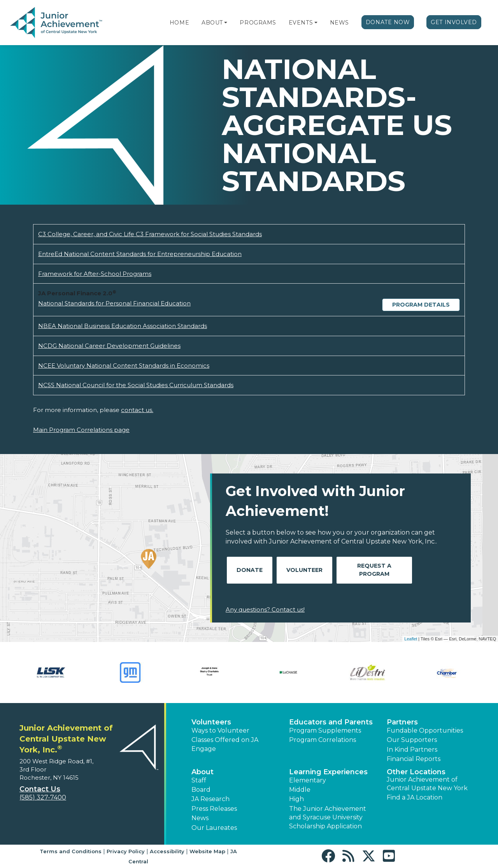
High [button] (296, 799)
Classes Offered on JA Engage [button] (225, 744)
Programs (258, 23)
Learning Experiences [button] (328, 772)
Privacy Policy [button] (126, 851)
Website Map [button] (207, 851)
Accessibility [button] (167, 851)
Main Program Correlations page (81, 430)
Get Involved (454, 22)
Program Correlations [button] (323, 740)
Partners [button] (402, 722)
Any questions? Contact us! (265, 609)
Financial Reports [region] (414, 759)
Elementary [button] (308, 780)
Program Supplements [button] (325, 730)
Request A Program (374, 570)
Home (179, 23)
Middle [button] (300, 790)
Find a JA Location (415, 797)
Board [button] (201, 790)
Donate (250, 570)
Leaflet (411, 639)
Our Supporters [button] (412, 740)
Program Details (421, 305)
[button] (226, 23)
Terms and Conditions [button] (71, 851)
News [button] (200, 818)
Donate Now (388, 22)
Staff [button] (199, 780)
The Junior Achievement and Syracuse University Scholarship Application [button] (328, 817)
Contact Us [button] (40, 789)
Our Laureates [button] (214, 828)
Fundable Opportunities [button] (425, 730)
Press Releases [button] (214, 809)
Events (301, 23)
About (212, 23)
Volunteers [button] (211, 722)
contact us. (137, 410)
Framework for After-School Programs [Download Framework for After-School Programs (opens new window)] (95, 274)
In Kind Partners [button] (412, 750)
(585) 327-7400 (43, 797)
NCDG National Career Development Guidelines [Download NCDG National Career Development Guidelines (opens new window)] (109, 346)
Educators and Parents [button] (331, 722)
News (339, 23)
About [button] (203, 772)
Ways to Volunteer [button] (220, 730)
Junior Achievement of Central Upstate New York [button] (427, 784)
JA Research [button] (210, 799)
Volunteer (304, 570)
